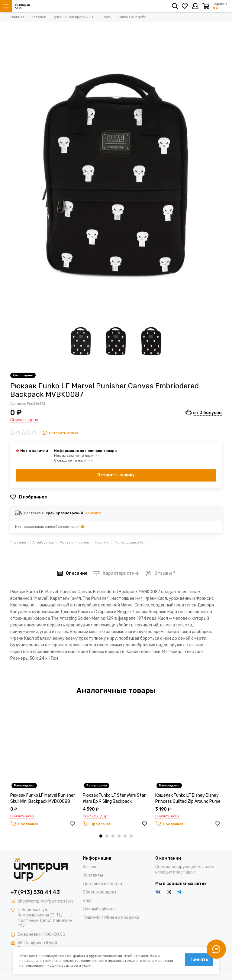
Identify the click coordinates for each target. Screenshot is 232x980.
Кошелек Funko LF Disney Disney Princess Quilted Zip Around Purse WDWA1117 (188, 799)
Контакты (93, 875)
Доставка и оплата (102, 884)
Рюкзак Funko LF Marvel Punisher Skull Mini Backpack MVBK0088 (43, 798)
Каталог (19, 542)
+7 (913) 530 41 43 (35, 892)
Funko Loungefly (130, 542)
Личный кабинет (100, 909)
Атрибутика (43, 542)
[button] (101, 836)
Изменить (93, 513)
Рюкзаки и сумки (74, 542)
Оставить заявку (116, 475)
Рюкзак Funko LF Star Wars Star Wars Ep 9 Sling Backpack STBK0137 (114, 799)
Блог (87, 901)
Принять (199, 960)
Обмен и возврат (100, 892)
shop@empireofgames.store (46, 901)
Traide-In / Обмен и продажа (111, 918)
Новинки (102, 542)
